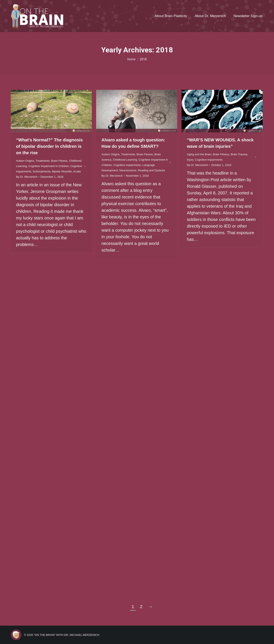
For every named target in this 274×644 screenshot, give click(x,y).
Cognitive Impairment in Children (49, 166)
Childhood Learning (125, 160)
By (27, 177)
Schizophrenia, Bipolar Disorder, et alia (57, 171)
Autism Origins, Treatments (33, 161)
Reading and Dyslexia (152, 170)
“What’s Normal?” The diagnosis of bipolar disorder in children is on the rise (49, 146)
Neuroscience (128, 170)
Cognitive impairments (127, 165)
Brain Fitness (59, 161)
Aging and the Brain (199, 154)
